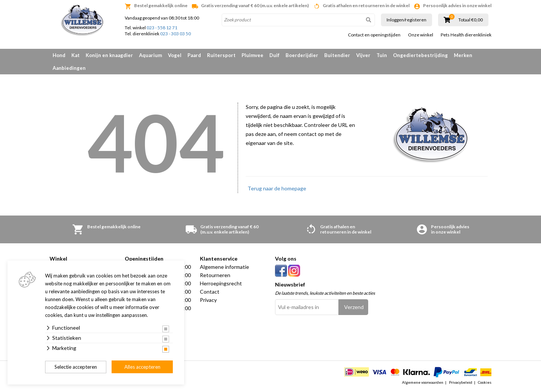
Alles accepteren (142, 367)
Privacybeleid (461, 382)
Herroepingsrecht (221, 283)
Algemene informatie (224, 267)
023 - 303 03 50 (175, 34)
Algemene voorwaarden (423, 382)
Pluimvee (252, 55)
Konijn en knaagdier (109, 55)
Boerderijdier (302, 55)
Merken (463, 55)
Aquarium (150, 55)
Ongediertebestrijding (420, 55)
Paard (194, 55)
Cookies (485, 382)
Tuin (382, 55)
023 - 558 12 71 (162, 28)
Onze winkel (421, 35)
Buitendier (337, 55)
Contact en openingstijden (374, 35)
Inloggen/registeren (407, 20)
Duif (274, 55)
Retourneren (215, 275)
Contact (210, 292)
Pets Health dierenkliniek (466, 35)
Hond (59, 55)
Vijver (363, 55)
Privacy (208, 300)
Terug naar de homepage (277, 188)
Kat (76, 55)
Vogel (175, 55)
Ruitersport (221, 55)
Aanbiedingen (69, 68)
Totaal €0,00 (471, 20)
